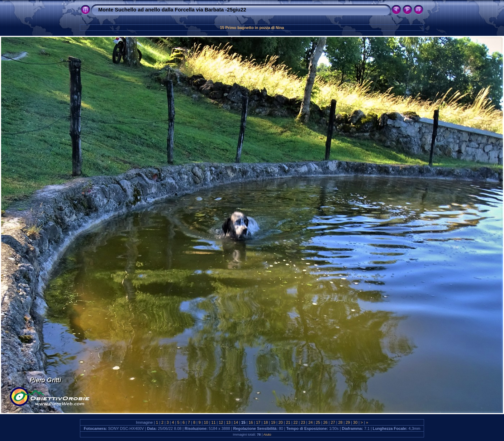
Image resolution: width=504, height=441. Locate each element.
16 (251, 422)
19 (273, 422)
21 (288, 422)
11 (213, 422)
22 (296, 422)
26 (325, 422)
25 (318, 422)
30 (355, 422)
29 (348, 422)
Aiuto (267, 434)
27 (333, 422)
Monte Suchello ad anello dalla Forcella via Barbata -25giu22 (172, 10)
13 (228, 422)
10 (206, 422)
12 (221, 422)
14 (236, 422)
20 (281, 422)
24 (310, 422)
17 (258, 422)
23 (303, 422)
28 (340, 422)
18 (266, 422)
